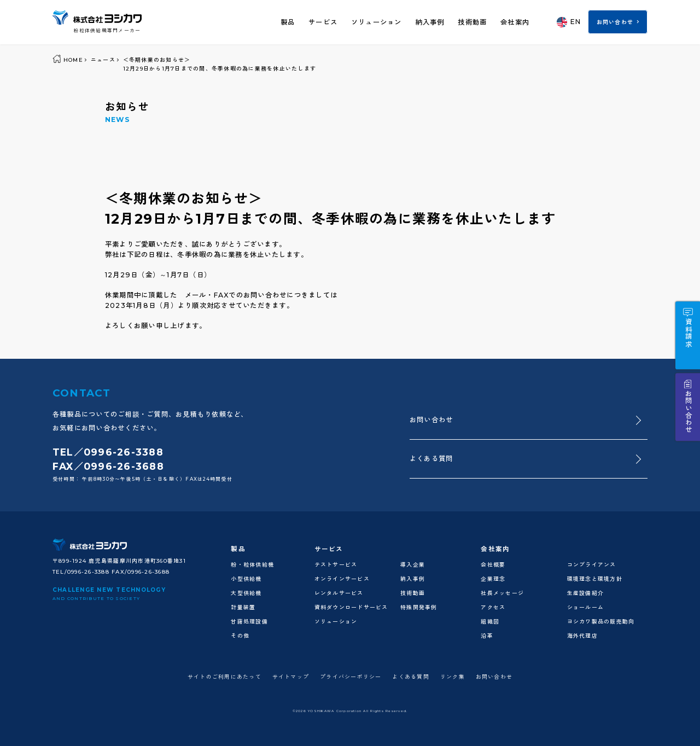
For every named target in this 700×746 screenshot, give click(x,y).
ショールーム (585, 607)
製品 (288, 22)
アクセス (493, 607)
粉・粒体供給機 (252, 564)
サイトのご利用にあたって (224, 677)
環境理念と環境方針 (595, 579)
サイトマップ (291, 677)
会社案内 (515, 22)
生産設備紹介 (585, 593)
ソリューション (377, 22)
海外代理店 (582, 636)
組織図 (490, 621)
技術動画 (472, 22)
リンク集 (453, 677)
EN (569, 22)
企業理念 (493, 579)
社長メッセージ (502, 593)
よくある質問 (431, 459)
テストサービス (336, 564)
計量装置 (243, 607)
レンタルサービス (339, 593)
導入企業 (413, 564)
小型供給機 (246, 579)
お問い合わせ (615, 22)
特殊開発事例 (419, 607)
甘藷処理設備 (249, 621)
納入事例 (430, 22)
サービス (323, 22)
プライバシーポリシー (351, 677)
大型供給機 (246, 593)
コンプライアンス (592, 564)
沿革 (487, 636)
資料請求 (688, 333)
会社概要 (493, 564)
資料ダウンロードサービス (351, 607)
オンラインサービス (342, 579)
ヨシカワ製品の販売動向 (601, 621)
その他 (240, 636)
